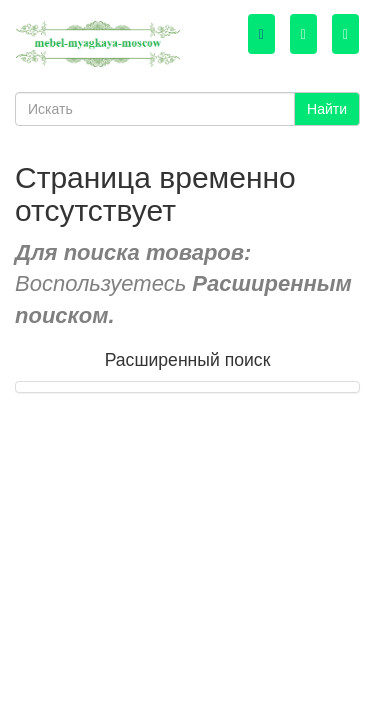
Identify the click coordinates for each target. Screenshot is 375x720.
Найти (327, 109)
